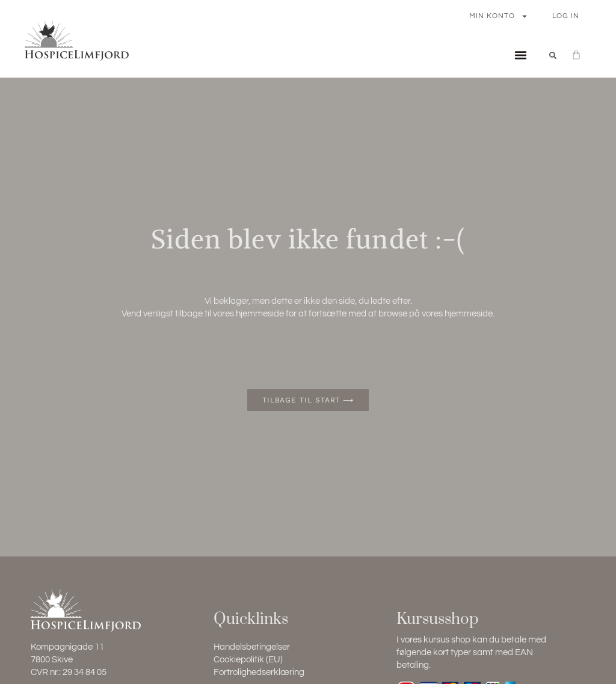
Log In (566, 16)
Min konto (499, 16)
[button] (520, 55)
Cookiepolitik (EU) (248, 660)
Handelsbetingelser (252, 647)
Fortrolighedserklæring (259, 672)
